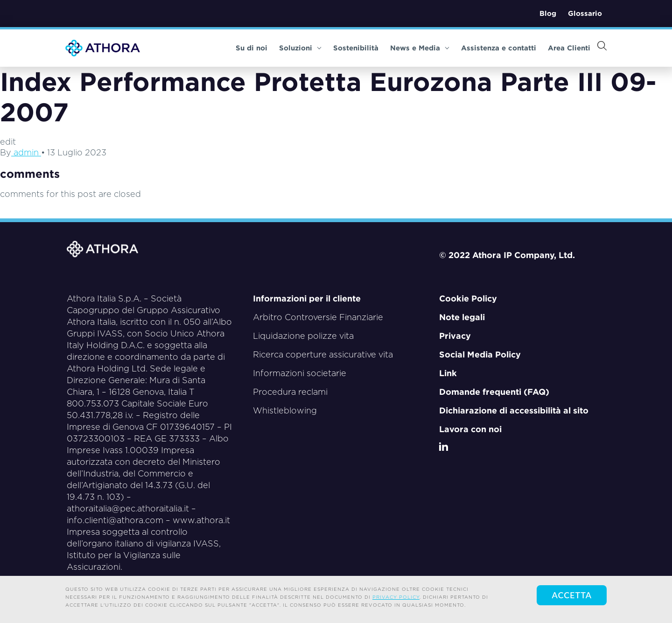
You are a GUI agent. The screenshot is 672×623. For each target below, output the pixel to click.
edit (8, 142)
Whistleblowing (285, 410)
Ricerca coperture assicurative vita (323, 354)
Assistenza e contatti (499, 48)
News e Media (420, 48)
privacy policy (396, 597)
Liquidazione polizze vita (303, 336)
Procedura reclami (290, 392)
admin (26, 152)
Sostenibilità (356, 48)
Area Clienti (569, 48)
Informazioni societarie (300, 373)
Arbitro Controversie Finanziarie (318, 317)
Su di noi (252, 48)
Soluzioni (300, 48)
